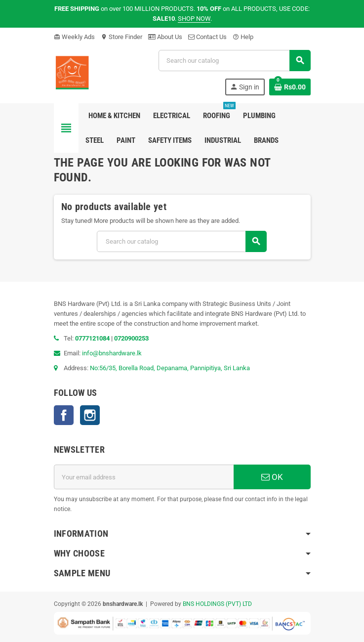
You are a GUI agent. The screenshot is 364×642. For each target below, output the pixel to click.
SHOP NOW (194, 19)
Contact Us (207, 37)
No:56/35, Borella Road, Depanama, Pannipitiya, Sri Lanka (170, 368)
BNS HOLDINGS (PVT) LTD (217, 604)
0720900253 (131, 338)
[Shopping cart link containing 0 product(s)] (290, 87)
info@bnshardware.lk (112, 353)
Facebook (64, 415)
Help (243, 37)
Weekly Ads (74, 37)
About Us (165, 37)
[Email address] (144, 477)
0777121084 (93, 338)
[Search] (234, 61)
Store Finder (121, 37)
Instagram (90, 415)
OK (272, 477)
